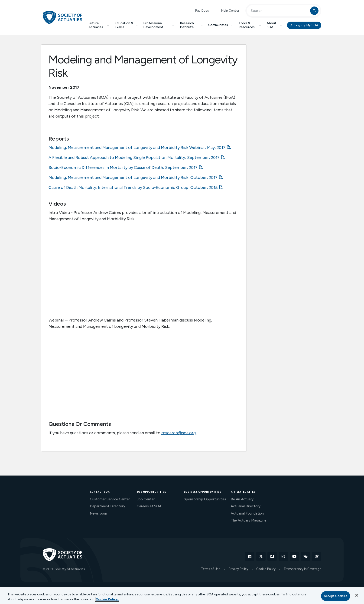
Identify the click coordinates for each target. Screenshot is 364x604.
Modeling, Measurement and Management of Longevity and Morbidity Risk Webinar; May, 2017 (137, 148)
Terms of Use (211, 569)
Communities (221, 25)
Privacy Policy (238, 569)
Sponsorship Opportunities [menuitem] (205, 499)
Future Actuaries (99, 25)
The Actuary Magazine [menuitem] (249, 520)
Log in (304, 25)
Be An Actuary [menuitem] (242, 499)
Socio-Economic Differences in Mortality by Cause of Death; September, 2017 (123, 167)
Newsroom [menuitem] (98, 513)
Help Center (230, 11)
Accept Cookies (336, 596)
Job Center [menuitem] (146, 499)
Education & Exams (126, 25)
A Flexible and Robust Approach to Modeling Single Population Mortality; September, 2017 (134, 158)
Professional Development (159, 25)
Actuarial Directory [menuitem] (246, 506)
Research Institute (191, 25)
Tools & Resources (250, 25)
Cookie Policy (266, 569)
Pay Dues (202, 11)
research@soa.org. (179, 433)
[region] (182, 596)
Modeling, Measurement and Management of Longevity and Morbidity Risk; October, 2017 (133, 177)
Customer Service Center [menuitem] (110, 499)
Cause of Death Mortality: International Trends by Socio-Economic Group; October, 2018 (133, 187)
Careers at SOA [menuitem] (149, 506)
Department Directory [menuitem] (107, 506)
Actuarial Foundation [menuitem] (247, 513)
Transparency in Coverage (302, 569)
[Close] (357, 595)
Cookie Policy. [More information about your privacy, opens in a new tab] (107, 599)
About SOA (274, 25)
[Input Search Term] (279, 11)
